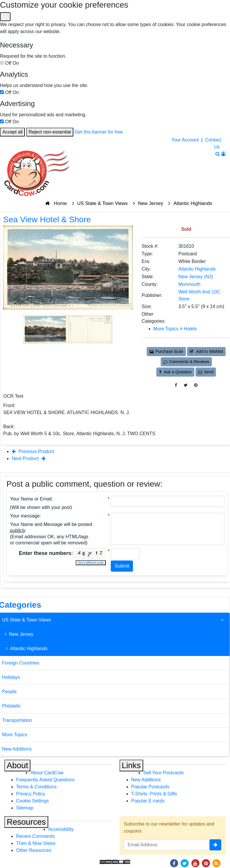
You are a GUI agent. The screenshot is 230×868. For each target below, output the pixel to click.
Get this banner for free (99, 132)
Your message (25, 516)
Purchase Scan (166, 351)
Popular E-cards (148, 801)
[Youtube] (195, 863)
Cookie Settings (32, 801)
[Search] (218, 154)
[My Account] (223, 154)
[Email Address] (167, 845)
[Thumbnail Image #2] (90, 329)
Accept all (12, 132)
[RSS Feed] (217, 863)
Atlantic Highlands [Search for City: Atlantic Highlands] (197, 269)
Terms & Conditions (36, 787)
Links (131, 765)
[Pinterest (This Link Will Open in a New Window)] (196, 385)
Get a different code (91, 563)
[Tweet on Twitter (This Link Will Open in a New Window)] (186, 385)
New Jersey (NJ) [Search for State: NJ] (196, 277)
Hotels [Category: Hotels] (190, 329)
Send (206, 372)
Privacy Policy (31, 794)
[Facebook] (174, 863)
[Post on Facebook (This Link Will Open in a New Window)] (176, 385)
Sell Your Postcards (164, 773)
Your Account (185, 140)
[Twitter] (185, 863)
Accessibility (61, 829)
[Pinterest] (206, 863)
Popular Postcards (150, 787)
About (17, 765)
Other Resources (34, 850)
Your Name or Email (31, 499)
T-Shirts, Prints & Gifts (154, 794)
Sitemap (25, 808)
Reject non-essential (50, 132)
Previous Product (33, 451)
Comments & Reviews (186, 362)
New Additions (146, 780)
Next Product (29, 458)
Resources (26, 822)
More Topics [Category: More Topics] (166, 329)
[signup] (215, 845)
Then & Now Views (36, 843)
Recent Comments (36, 836)
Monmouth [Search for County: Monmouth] (189, 284)
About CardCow (47, 773)
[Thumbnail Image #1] (46, 329)
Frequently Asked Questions (45, 780)
